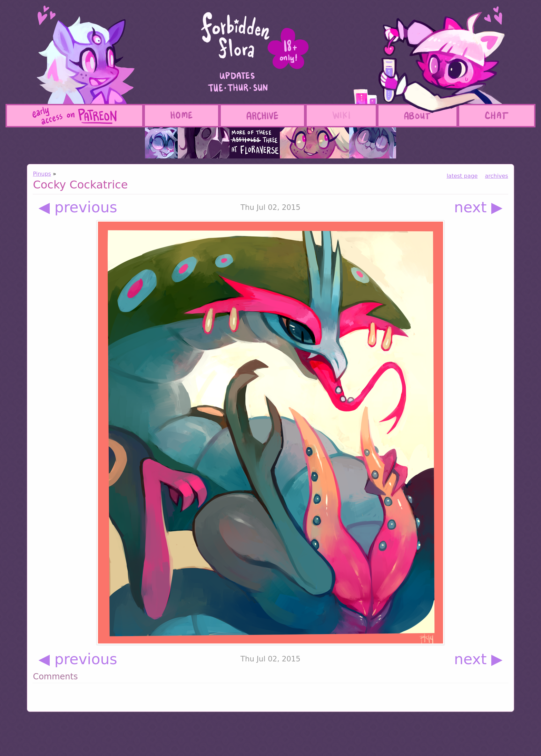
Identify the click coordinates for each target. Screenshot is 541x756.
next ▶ (478, 207)
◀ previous (78, 207)
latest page (462, 176)
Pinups (42, 174)
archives (497, 176)
